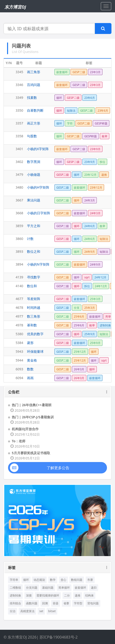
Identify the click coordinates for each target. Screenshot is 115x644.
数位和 (32, 286)
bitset (52, 611)
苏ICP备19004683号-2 (59, 637)
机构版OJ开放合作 (25, 429)
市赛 (90, 580)
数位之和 (34, 251)
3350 (19, 110)
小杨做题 (34, 174)
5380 (19, 334)
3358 (19, 136)
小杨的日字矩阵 (39, 213)
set (41, 611)
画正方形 (34, 123)
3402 (19, 162)
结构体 (89, 595)
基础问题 (48, 588)
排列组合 (15, 603)
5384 (19, 343)
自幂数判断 (35, 110)
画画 (30, 378)
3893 (19, 251)
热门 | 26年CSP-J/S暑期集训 (33, 417)
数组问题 (77, 580)
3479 (19, 174)
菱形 (30, 343)
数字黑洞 (34, 162)
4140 (19, 286)
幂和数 (32, 325)
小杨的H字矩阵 (38, 187)
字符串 (14, 580)
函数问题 (32, 603)
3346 (19, 85)
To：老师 (19, 441)
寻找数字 (34, 277)
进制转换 (15, 595)
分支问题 (32, 588)
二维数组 (15, 588)
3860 (19, 239)
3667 (19, 200)
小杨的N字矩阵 (38, 264)
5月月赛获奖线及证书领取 (31, 453)
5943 (19, 351)
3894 (19, 264)
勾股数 (32, 136)
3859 (19, 226)
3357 (19, 123)
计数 (30, 239)
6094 (19, 378)
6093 (19, 369)
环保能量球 (35, 351)
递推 (78, 595)
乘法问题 (34, 200)
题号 (19, 63)
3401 (19, 149)
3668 (19, 213)
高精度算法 (27, 611)
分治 (13, 611)
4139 (19, 277)
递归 (94, 588)
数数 (30, 369)
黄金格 (32, 360)
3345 (19, 72)
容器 (56, 603)
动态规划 (39, 580)
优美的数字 (35, 334)
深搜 (29, 595)
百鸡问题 (34, 85)
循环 (26, 580)
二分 (67, 595)
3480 (19, 187)
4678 (19, 308)
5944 (19, 360)
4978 (19, 325)
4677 (19, 299)
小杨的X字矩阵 (38, 149)
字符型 (78, 603)
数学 (53, 580)
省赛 (66, 603)
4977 (19, 316)
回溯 (45, 603)
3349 (19, 98)
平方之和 (34, 226)
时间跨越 (34, 308)
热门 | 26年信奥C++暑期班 (32, 405)
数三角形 (34, 316)
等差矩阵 (34, 299)
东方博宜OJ (15, 7)
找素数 (32, 98)
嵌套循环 (80, 588)
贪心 (63, 580)
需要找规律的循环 (48, 595)
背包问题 (93, 603)
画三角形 (34, 72)
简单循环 (64, 588)
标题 (39, 63)
